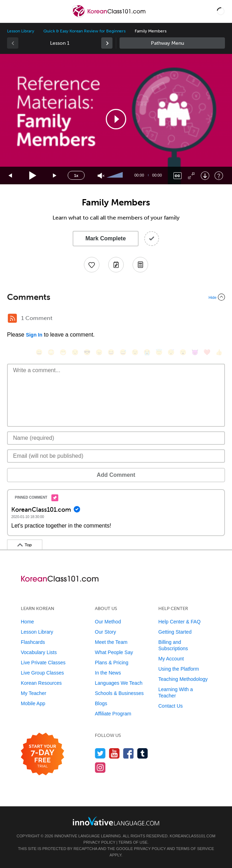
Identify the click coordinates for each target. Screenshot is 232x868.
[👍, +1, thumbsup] (219, 352)
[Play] (33, 176)
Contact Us (170, 706)
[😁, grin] (63, 352)
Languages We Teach (119, 683)
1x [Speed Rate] (76, 176)
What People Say (114, 652)
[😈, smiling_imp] (195, 352)
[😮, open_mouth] (183, 352)
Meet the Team (111, 642)
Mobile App (33, 703)
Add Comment (116, 475)
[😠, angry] (99, 352)
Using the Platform (179, 669)
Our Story (105, 632)
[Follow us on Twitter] (100, 753)
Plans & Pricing (112, 663)
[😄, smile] (39, 352)
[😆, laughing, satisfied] (111, 352)
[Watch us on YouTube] (114, 753)
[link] (107, 43)
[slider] (116, 176)
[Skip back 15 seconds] (11, 176)
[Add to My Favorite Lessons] (92, 265)
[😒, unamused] (75, 352)
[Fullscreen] (191, 176)
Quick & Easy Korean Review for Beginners (84, 31)
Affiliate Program (113, 714)
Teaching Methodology (183, 679)
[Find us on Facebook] (129, 753)
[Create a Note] (116, 265)
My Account (171, 659)
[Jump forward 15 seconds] (55, 176)
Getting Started (175, 632)
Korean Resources (41, 683)
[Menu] (11, 11)
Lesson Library (21, 31)
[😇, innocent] (159, 352)
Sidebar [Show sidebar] (172, 43)
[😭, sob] (147, 352)
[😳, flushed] (51, 352)
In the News (108, 673)
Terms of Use (133, 842)
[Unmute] (101, 176)
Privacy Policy (99, 842)
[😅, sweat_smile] (123, 352)
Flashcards (33, 642)
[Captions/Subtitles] (178, 176)
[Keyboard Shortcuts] (219, 176)
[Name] (116, 438)
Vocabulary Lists (39, 652)
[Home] (109, 16)
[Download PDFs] (140, 265)
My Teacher (33, 693)
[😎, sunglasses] (87, 352)
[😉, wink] (135, 352)
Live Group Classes (42, 673)
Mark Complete (106, 238)
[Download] (205, 176)
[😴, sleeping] (171, 352)
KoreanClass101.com (193, 836)
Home (27, 622)
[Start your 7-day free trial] (42, 754)
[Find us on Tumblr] (143, 753)
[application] (116, 119)
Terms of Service (195, 849)
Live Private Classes (43, 663)
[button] (221, 11)
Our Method (108, 622)
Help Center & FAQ (179, 622)
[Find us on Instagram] (100, 767)
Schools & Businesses (119, 693)
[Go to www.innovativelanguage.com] (116, 821)
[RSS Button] (12, 318)
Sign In (34, 335)
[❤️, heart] (207, 352)
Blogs (101, 703)
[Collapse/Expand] (116, 297)
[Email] (116, 456)
